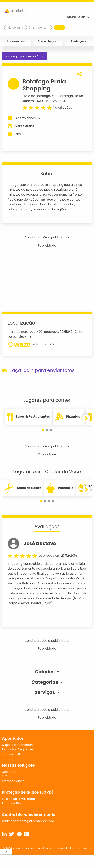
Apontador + (11, 772)
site (14, 134)
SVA (5, 776)
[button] (43, 430)
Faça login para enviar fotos (24, 56)
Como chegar (47, 41)
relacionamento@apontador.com (28, 821)
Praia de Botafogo (36, 96)
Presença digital (14, 781)
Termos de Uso (13, 754)
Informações (16, 41)
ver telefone (25, 126)
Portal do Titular (13, 803)
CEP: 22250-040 (54, 101)
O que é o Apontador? (18, 745)
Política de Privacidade (18, 799)
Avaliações (78, 41)
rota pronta (31, 344)
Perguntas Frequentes (18, 749)
